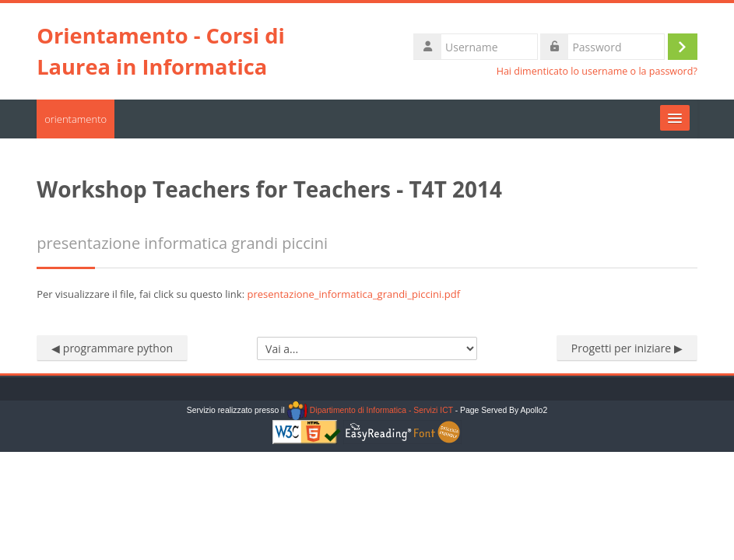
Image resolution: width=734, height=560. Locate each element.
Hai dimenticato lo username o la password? (597, 71)
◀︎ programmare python (112, 348)
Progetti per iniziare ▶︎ (627, 348)
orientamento (76, 119)
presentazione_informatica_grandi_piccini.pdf (353, 294)
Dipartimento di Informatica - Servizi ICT (370, 410)
